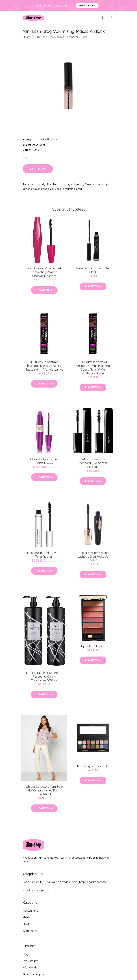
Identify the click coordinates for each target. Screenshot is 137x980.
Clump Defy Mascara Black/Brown (44, 461)
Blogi (26, 954)
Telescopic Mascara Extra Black (93, 270)
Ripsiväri (53, 139)
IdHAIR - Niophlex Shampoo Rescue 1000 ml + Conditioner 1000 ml (44, 677)
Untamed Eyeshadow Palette (93, 766)
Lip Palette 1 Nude (93, 646)
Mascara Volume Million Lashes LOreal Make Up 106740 (93, 557)
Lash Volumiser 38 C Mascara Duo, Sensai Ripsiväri (93, 463)
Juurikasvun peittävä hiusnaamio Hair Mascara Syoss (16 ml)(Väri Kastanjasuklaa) (93, 368)
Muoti (26, 924)
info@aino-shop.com (36, 890)
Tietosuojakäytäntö (35, 974)
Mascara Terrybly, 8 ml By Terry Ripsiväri (44, 555)
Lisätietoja (38, 169)
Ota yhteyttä (30, 961)
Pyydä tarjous (87, 6)
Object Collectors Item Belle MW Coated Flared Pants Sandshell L (44, 790)
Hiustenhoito (30, 911)
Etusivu (27, 37)
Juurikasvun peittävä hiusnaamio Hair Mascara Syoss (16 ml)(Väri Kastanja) (44, 366)
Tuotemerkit (30, 931)
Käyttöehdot (31, 967)
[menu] (111, 17)
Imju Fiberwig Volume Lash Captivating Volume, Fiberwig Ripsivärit (44, 272)
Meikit (42, 139)
